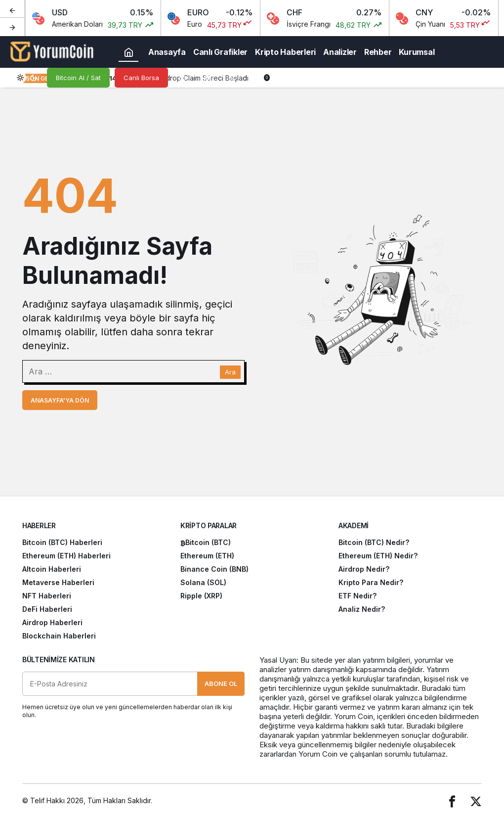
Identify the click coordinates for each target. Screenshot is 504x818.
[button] (208, 78)
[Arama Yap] (183, 78)
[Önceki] (12, 9)
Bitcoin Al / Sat (78, 78)
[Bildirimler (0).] (257, 78)
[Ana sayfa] (128, 52)
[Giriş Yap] (232, 78)
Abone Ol (221, 683)
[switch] (27, 78)
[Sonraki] (12, 27)
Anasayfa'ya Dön (60, 400)
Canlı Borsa (141, 78)
